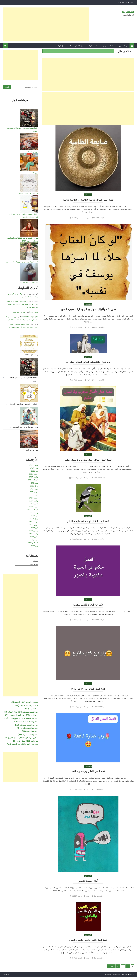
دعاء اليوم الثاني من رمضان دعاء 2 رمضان (24, 404)
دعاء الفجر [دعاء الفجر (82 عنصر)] (32, 715)
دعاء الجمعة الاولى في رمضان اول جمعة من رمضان (23, 379)
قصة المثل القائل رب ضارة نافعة (88, 774)
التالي (111, 970)
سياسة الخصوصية (109, 46)
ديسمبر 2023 (34, 531)
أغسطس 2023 (33, 543)
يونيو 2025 (35, 483)
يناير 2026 (35, 471)
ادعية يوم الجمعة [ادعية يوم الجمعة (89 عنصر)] (30, 702)
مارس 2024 (34, 522)
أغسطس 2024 (33, 510)
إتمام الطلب (59, 46)
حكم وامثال (88, 195)
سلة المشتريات (93, 46)
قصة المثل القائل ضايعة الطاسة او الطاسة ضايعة (88, 200)
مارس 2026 (34, 465)
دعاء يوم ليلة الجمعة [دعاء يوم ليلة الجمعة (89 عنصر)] (29, 738)
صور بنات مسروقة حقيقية (29, 282)
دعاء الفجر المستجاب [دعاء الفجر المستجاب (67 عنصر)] (15, 715)
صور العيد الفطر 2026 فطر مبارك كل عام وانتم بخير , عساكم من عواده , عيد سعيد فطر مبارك (23, 304)
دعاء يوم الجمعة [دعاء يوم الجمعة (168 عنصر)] (12, 718)
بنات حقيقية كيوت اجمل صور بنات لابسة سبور (22, 262)
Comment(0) (99, 218)
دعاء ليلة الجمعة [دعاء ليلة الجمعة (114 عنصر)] (30, 718)
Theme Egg (119, 978)
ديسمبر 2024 (33, 498)
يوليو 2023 (35, 546)
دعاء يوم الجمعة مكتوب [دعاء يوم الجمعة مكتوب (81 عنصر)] (28, 728)
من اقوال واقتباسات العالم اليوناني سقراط (88, 363)
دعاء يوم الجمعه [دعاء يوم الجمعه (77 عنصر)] (30, 731)
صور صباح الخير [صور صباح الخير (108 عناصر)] (30, 744)
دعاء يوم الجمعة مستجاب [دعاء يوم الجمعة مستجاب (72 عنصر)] (27, 725)
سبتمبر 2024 (34, 507)
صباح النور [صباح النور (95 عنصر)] (32, 741)
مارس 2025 (34, 489)
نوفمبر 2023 (34, 534)
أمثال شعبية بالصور (88, 884)
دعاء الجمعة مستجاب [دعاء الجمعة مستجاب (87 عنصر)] (28, 712)
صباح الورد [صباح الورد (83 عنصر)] (19, 741)
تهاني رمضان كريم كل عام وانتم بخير (25, 427)
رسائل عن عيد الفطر (31, 355)
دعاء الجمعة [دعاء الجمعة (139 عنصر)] (31, 709)
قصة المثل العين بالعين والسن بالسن (88, 943)
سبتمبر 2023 (34, 540)
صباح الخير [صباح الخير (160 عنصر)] (11, 738)
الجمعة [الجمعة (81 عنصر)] (16, 702)
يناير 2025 (35, 495)
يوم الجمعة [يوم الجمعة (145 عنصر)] (14, 744)
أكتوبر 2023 (34, 537)
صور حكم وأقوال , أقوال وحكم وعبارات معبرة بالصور (88, 309)
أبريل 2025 (34, 486)
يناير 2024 (35, 528)
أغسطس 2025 (33, 480)
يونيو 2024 (34, 513)
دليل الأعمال (79, 46)
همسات (128, 11)
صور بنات (35, 173)
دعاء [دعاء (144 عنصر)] (19, 706)
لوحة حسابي (123, 46)
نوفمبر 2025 (34, 477)
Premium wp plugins (30, 317)
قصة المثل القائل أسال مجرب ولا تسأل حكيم (88, 461)
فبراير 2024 (34, 525)
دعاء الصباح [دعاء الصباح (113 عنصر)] (10, 712)
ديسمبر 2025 (34, 474)
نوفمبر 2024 (34, 501)
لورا (88, 218)
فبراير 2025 (34, 492)
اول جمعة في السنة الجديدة (29, 193)
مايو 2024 (35, 516)
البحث (7, 87)
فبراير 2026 (34, 468)
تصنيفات (35, 561)
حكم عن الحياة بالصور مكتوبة (88, 606)
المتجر (69, 46)
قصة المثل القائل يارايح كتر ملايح (88, 691)
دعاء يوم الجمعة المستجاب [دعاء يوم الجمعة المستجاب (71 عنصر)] (26, 722)
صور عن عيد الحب (32, 152)
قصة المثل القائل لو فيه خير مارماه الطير (88, 522)
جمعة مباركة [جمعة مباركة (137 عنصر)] (31, 706)
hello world (34, 312)
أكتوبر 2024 (34, 504)
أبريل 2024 (34, 519)
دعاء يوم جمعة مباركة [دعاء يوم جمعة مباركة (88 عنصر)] (28, 734)
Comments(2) (99, 479)
